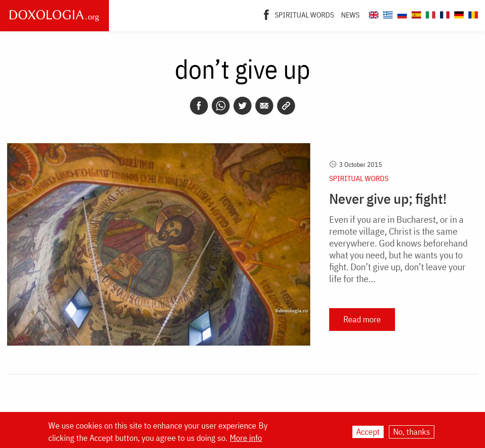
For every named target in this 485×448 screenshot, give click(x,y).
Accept (368, 432)
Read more (362, 319)
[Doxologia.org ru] (401, 14)
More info (246, 439)
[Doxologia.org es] (415, 14)
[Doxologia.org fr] (444, 14)
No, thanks (412, 432)
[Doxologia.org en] (373, 14)
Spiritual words (304, 15)
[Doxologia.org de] (458, 14)
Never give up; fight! (388, 199)
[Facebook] (266, 14)
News (350, 15)
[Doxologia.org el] (387, 14)
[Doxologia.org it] (429, 14)
